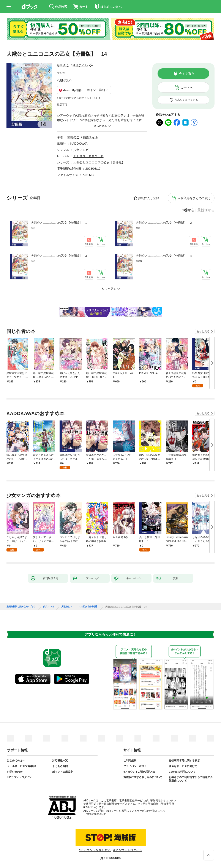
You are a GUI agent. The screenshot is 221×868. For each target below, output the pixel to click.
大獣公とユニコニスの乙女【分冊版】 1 (59, 223)
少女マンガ (81, 150)
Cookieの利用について (182, 772)
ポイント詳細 (96, 90)
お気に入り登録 (148, 198)
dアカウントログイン (19, 777)
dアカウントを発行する (95, 850)
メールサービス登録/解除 (21, 766)
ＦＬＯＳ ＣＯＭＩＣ (88, 156)
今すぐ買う (187, 74)
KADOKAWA (79, 144)
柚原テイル (80, 65)
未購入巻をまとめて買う (194, 198)
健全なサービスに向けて (183, 766)
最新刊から (206, 210)
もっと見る (203, 331)
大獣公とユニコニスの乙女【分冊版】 (99, 162)
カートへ (187, 87)
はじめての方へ (16, 761)
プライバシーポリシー (136, 766)
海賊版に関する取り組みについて (143, 777)
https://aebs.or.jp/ (96, 814)
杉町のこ (63, 65)
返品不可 (62, 105)
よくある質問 (60, 766)
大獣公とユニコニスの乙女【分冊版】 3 (59, 256)
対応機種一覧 (60, 761)
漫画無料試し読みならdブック (21, 607)
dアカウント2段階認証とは (139, 772)
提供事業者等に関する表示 (184, 761)
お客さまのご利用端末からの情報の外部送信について (191, 779)
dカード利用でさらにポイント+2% (77, 98)
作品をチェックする (186, 100)
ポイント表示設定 (63, 772)
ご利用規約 (130, 761)
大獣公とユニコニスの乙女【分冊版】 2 (164, 223)
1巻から (188, 210)
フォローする (91, 65)
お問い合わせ (15, 772)
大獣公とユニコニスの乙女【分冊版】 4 (164, 256)
